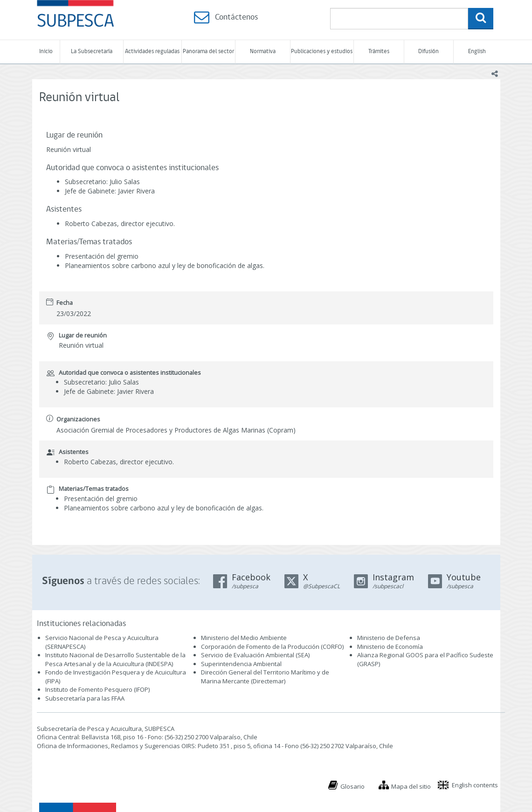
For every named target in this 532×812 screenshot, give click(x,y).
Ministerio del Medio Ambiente (244, 638)
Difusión (428, 52)
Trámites (379, 52)
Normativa (263, 52)
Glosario (352, 786)
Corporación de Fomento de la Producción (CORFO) (272, 647)
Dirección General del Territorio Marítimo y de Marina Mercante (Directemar (265, 677)
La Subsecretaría (92, 52)
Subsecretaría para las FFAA (85, 698)
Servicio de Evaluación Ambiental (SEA (255, 655)
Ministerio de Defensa (389, 638)
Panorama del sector (208, 52)
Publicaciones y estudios (322, 52)
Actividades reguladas (152, 52)
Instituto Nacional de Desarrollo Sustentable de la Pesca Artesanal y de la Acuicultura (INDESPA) (115, 659)
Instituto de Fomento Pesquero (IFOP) (97, 689)
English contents (475, 785)
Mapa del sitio (411, 786)
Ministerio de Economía (390, 647)
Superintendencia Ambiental (241, 664)
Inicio (46, 52)
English (477, 52)
